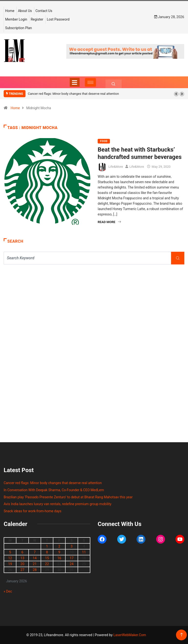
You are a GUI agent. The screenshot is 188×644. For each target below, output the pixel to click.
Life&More (116, 167)
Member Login (16, 19)
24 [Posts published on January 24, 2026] (72, 564)
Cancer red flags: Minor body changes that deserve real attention (73, 94)
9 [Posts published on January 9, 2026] (59, 552)
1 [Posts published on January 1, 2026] (47, 546)
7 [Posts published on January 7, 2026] (35, 552)
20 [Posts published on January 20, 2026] (23, 564)
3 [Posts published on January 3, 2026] (72, 546)
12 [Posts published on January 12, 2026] (10, 558)
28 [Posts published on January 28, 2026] (35, 570)
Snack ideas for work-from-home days (33, 511)
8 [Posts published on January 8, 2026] (47, 552)
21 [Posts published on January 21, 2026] (35, 564)
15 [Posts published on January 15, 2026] (47, 558)
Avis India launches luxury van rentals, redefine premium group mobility (58, 504)
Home (10, 11)
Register (37, 19)
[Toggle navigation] (75, 82)
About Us (25, 11)
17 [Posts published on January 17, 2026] (72, 558)
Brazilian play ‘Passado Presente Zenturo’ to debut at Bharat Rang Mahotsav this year (68, 497)
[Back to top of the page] (182, 635)
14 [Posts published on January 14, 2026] (35, 558)
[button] (176, 94)
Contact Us (44, 11)
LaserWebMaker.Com (130, 635)
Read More (109, 222)
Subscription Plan (18, 28)
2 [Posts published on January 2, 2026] (59, 546)
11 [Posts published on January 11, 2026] (84, 552)
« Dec (8, 591)
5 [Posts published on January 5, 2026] (10, 552)
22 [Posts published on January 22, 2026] (47, 564)
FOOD (104, 141)
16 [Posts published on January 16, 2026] (59, 558)
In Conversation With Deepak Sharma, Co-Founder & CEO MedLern (54, 490)
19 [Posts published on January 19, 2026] (10, 564)
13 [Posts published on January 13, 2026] (23, 558)
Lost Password (58, 19)
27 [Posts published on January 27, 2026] (23, 570)
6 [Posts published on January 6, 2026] (22, 552)
